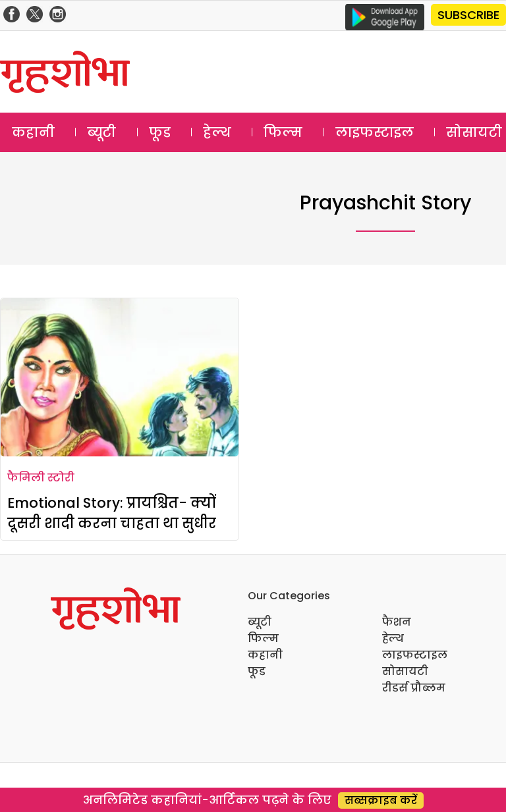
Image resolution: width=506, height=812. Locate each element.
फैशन (397, 622)
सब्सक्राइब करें (381, 800)
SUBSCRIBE (468, 15)
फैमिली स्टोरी (41, 478)
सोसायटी (405, 671)
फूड (160, 132)
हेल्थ (217, 132)
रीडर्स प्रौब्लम (414, 688)
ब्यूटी (101, 132)
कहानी (33, 132)
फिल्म (283, 132)
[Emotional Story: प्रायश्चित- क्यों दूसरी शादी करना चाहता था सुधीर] (120, 377)
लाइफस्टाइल (375, 132)
